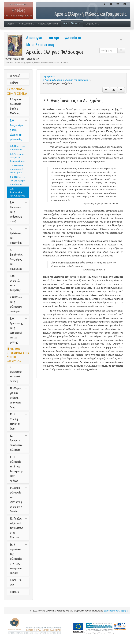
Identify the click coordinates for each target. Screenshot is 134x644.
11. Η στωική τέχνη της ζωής (18, 421)
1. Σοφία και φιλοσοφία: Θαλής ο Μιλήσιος (18, 106)
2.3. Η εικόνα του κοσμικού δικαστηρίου (17, 169)
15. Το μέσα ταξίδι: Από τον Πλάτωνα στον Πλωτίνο (18, 528)
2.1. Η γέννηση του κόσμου (17, 148)
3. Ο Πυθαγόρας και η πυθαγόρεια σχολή (18, 212)
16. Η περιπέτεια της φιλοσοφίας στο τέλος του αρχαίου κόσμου (18, 559)
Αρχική (11, 24)
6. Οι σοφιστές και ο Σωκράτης (18, 283)
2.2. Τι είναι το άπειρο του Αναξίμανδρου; (17, 158)
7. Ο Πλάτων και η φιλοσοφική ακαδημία (18, 304)
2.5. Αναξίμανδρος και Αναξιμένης (17, 192)
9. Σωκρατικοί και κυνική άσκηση (18, 374)
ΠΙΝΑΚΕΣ (15, 592)
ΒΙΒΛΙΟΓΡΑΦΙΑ (16, 582)
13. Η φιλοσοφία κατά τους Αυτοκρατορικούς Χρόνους (18, 469)
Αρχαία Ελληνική (72, 23)
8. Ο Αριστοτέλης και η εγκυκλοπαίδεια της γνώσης (18, 330)
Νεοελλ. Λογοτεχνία (49, 24)
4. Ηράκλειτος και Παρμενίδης (18, 236)
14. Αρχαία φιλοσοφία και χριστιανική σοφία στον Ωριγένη (18, 500)
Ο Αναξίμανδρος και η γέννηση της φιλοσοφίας (66, 80)
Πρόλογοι (15, 83)
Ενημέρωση (92, 24)
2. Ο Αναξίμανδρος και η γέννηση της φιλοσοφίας (18, 130)
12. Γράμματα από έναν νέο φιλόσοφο (18, 443)
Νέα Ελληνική (26, 24)
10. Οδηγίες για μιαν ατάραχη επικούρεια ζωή (18, 398)
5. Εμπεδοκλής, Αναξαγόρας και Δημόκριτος (18, 259)
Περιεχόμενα (49, 76)
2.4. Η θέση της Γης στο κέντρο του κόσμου (18, 181)
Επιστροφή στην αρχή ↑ (116, 611)
